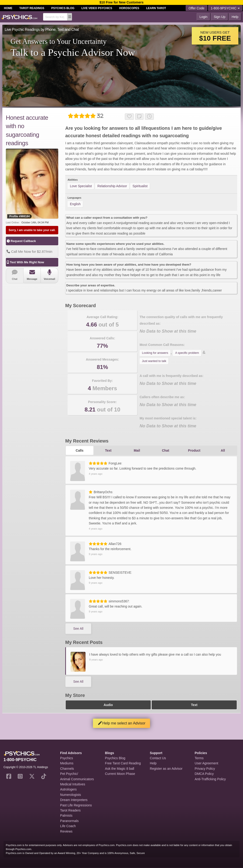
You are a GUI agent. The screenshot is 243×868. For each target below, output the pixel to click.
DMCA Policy (204, 774)
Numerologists (70, 795)
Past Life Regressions (76, 805)
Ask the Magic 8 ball (120, 769)
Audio (108, 705)
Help (235, 17)
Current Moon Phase (120, 774)
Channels (67, 769)
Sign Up (219, 17)
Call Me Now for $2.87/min (29, 251)
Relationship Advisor (112, 186)
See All (78, 629)
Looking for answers (155, 353)
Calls (80, 450)
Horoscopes (129, 8)
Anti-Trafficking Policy (210, 779)
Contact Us (158, 758)
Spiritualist (140, 186)
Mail (137, 450)
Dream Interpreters (74, 800)
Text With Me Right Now (25, 262)
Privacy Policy (205, 769)
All (223, 450)
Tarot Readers (70, 810)
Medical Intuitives (73, 784)
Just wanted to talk (154, 361)
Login (203, 17)
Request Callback (21, 241)
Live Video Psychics (97, 8)
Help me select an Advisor (121, 723)
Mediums (67, 763)
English (75, 204)
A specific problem (187, 353)
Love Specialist (81, 186)
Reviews (66, 831)
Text (108, 450)
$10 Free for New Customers (121, 2)
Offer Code (196, 8)
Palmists (66, 815)
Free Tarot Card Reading (123, 763)
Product (194, 450)
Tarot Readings (32, 8)
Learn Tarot (156, 8)
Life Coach (68, 826)
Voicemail (49, 275)
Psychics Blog (63, 8)
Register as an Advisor (166, 769)
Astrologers (68, 789)
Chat (15, 275)
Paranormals (69, 821)
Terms (199, 758)
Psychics (67, 758)
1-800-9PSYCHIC (225, 8)
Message (32, 275)
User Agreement (207, 763)
